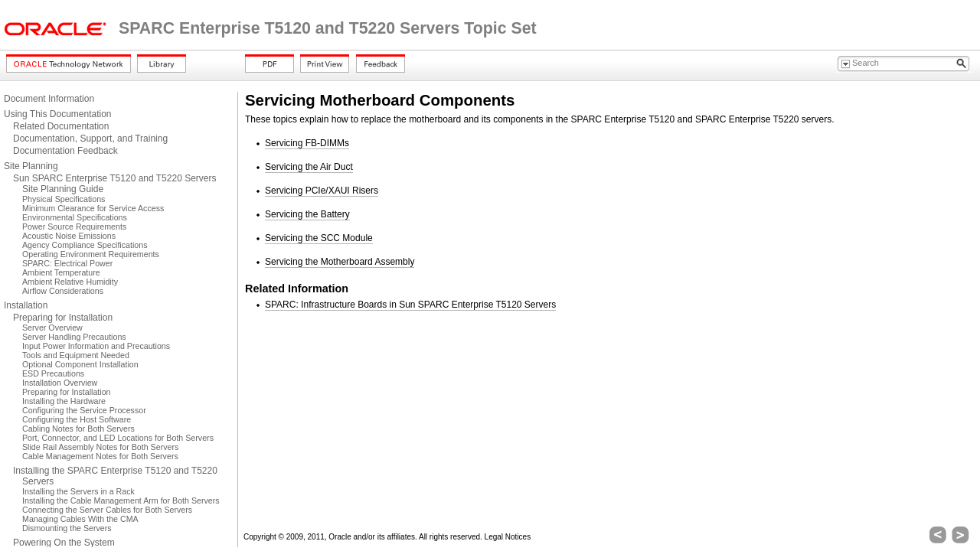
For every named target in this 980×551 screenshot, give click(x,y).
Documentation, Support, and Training (90, 139)
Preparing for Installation (63, 318)
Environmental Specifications (75, 217)
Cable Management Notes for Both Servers (100, 456)
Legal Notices (508, 537)
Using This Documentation (58, 114)
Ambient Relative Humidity (70, 282)
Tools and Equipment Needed (76, 355)
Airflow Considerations (63, 291)
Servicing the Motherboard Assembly (340, 262)
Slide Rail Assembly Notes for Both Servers (100, 447)
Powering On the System (64, 543)
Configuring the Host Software (77, 419)
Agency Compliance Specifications (85, 245)
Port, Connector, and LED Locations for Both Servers (118, 438)
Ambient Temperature (61, 272)
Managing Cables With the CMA (80, 519)
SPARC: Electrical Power (67, 263)
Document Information (49, 99)
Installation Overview (60, 383)
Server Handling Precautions (74, 337)
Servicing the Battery (307, 214)
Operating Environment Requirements (91, 254)
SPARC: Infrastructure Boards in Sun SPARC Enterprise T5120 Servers (410, 305)
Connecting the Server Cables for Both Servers (107, 510)
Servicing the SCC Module (319, 238)
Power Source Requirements (74, 227)
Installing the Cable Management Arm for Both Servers (121, 500)
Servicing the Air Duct (309, 167)
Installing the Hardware (64, 401)
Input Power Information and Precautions (96, 346)
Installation (26, 305)
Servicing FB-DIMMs (307, 143)
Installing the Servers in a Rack (78, 491)
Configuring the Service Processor (84, 410)
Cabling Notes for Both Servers (78, 429)
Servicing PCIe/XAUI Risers (322, 191)
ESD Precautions (53, 373)
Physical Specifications (64, 199)
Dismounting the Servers (67, 528)
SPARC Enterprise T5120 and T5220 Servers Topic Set (328, 28)
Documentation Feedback (65, 151)
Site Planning (31, 166)
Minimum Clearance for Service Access (93, 208)
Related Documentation (61, 126)
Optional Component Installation (80, 364)
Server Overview (52, 328)
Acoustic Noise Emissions (69, 236)
